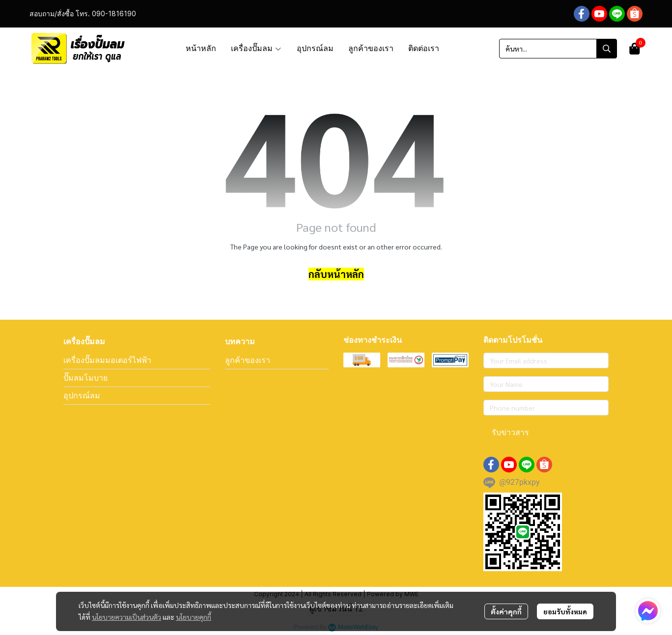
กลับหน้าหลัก (336, 274)
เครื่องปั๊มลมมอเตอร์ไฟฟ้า (107, 360)
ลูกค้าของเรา (248, 360)
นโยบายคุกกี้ (194, 617)
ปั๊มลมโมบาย (85, 378)
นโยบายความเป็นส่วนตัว (126, 617)
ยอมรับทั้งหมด (565, 611)
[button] (558, 49)
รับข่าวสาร (510, 432)
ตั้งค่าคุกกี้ (506, 611)
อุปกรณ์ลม (82, 395)
